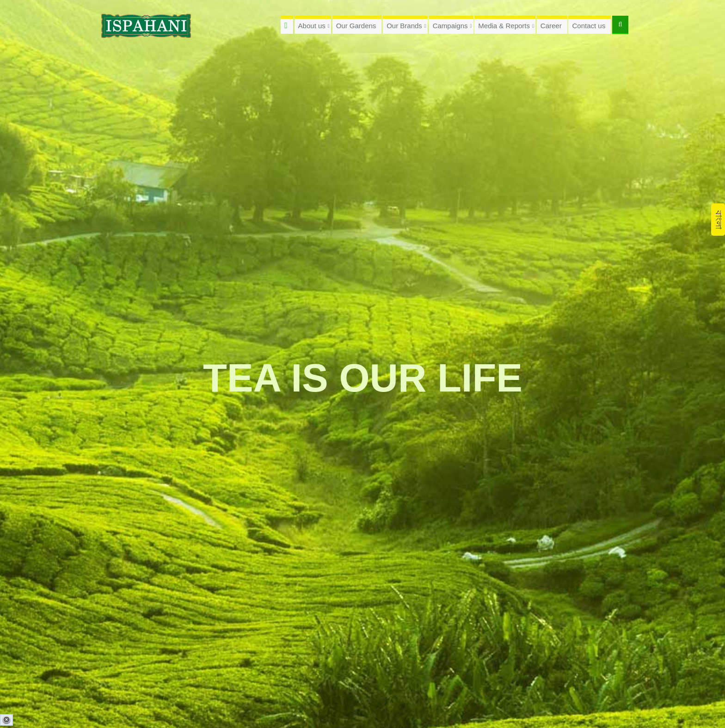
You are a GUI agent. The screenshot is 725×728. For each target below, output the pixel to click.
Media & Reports (504, 26)
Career (551, 26)
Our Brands (404, 26)
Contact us (589, 26)
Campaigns (450, 26)
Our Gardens (356, 26)
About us (312, 26)
